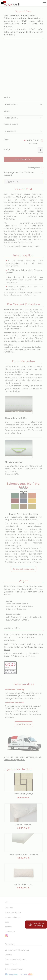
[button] (44, 4)
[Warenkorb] (39, 3)
